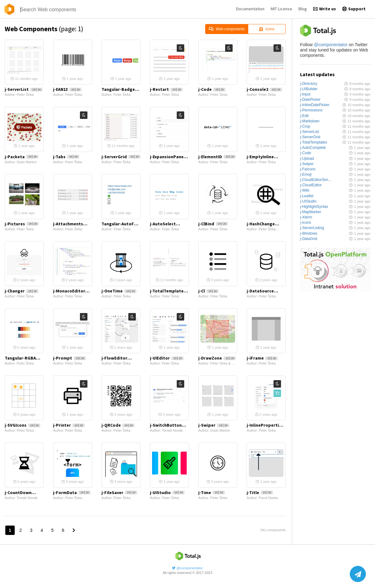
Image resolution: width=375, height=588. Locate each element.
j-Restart (166, 89)
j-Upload (307, 159)
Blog (303, 9)
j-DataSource (266, 291)
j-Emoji (306, 174)
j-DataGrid (309, 239)
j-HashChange (266, 224)
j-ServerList (310, 132)
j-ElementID (217, 157)
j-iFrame (262, 358)
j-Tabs (66, 157)
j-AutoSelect (169, 224)
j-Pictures (22, 224)
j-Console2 (264, 89)
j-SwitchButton (169, 425)
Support (354, 9)
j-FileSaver (119, 492)
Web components (227, 29)
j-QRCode (118, 425)
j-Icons (306, 223)
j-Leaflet (307, 196)
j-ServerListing (312, 228)
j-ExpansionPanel (169, 157)
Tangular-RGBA (24, 358)
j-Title (260, 492)
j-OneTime (119, 291)
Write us (325, 9)
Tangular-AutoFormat (121, 224)
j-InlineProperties (266, 425)
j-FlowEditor (121, 358)
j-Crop (305, 126)
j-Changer (22, 291)
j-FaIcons (308, 169)
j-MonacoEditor (73, 291)
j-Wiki (305, 190)
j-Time (212, 492)
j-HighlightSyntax (314, 207)
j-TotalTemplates (314, 142)
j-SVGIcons (22, 425)
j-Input (305, 94)
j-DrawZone (217, 358)
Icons (267, 29)
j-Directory (309, 84)
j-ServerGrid (310, 137)
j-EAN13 (67, 89)
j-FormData (72, 492)
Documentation (250, 9)
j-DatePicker (310, 100)
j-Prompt (69, 358)
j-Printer (69, 425)
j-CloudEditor (311, 185)
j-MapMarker (311, 212)
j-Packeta (22, 157)
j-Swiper (307, 164)
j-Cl (208, 291)
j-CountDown (24, 492)
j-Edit (304, 116)
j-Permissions (311, 110)
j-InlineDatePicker (315, 105)
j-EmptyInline (266, 157)
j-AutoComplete (313, 148)
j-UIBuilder (309, 89)
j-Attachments (73, 224)
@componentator (331, 45)
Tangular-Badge (121, 89)
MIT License (281, 9)
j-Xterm (306, 217)
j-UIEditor (167, 358)
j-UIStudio (308, 201)
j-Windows (309, 233)
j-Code (306, 153)
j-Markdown (310, 121)
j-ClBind (213, 224)
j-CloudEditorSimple (316, 180)
